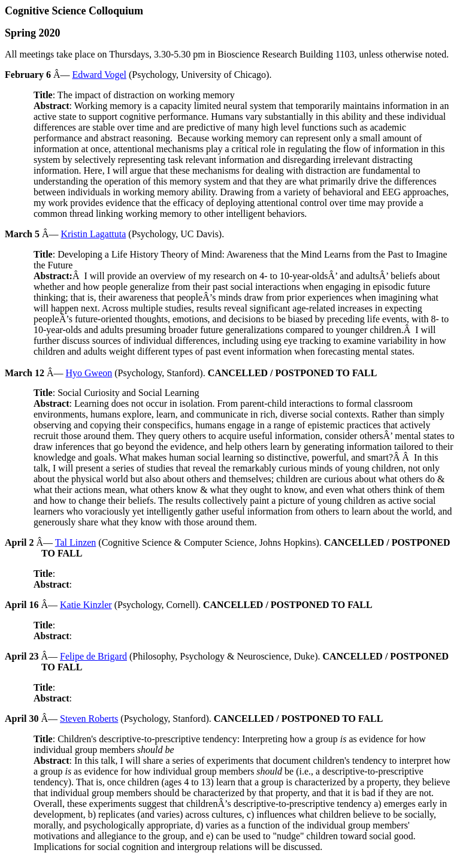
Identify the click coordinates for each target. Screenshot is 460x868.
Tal (76, 542)
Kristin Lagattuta (93, 234)
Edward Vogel (99, 75)
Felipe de (93, 656)
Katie (86, 605)
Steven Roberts (89, 719)
